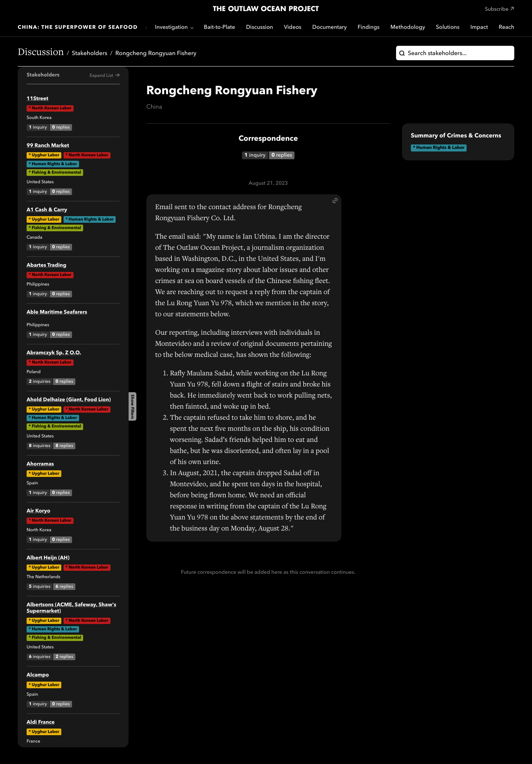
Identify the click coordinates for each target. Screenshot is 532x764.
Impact (479, 28)
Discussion (260, 28)
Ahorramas (40, 464)
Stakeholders (90, 54)
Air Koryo (38, 511)
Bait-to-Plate (220, 28)
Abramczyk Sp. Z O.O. (54, 353)
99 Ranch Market (48, 146)
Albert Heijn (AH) (48, 558)
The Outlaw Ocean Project (266, 9)
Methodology (408, 28)
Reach (507, 28)
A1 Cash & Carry (47, 210)
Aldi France (41, 723)
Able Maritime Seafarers (57, 313)
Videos (293, 28)
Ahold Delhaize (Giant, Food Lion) (69, 400)
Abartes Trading (46, 266)
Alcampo (38, 675)
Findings (369, 28)
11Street (37, 99)
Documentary (329, 28)
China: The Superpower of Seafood (78, 28)
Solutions (448, 28)
